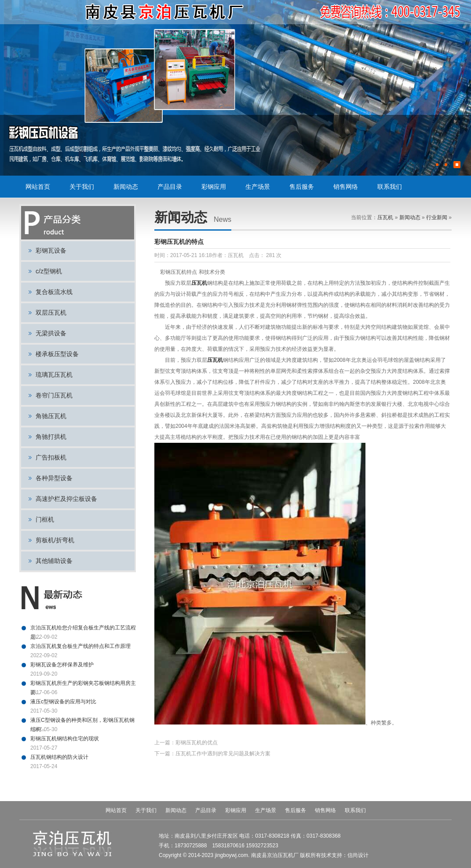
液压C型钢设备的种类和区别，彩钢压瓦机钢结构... (82, 721)
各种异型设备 (54, 478)
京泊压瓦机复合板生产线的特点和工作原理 (80, 646)
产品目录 (170, 187)
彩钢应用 (214, 187)
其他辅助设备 (54, 561)
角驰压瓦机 (51, 416)
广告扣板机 (51, 457)
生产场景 (258, 187)
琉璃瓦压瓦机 (54, 375)
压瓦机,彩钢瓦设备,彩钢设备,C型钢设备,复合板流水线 (165, 12)
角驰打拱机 (51, 437)
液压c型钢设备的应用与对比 (63, 702)
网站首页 (38, 187)
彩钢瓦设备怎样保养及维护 (62, 665)
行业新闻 (437, 217)
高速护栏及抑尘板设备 (66, 499)
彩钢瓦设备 (51, 250)
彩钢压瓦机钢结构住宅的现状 (65, 739)
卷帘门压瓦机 (54, 395)
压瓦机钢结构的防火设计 (59, 757)
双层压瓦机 (51, 313)
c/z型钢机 (49, 271)
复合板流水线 (54, 292)
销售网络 (346, 187)
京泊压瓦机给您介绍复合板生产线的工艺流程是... (83, 629)
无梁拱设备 (51, 333)
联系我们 (390, 187)
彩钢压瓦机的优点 (197, 743)
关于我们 (82, 187)
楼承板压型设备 (57, 354)
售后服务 (302, 187)
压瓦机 (385, 217)
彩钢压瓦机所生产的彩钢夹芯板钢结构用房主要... (83, 684)
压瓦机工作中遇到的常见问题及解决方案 (223, 754)
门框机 (45, 519)
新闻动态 (126, 187)
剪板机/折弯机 (55, 540)
